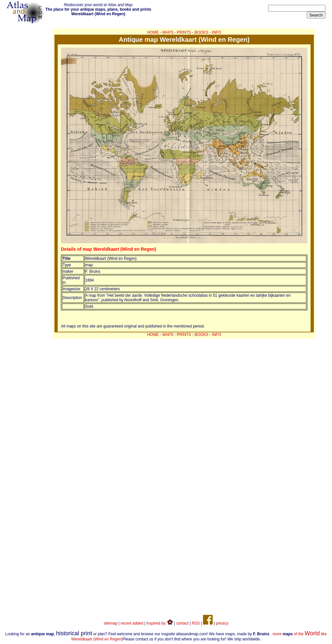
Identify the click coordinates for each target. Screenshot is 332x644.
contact (182, 623)
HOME (153, 32)
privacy (222, 623)
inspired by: (160, 623)
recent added (132, 623)
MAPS (168, 32)
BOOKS (202, 32)
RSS (196, 623)
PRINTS (184, 32)
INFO (216, 32)
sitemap (111, 623)
